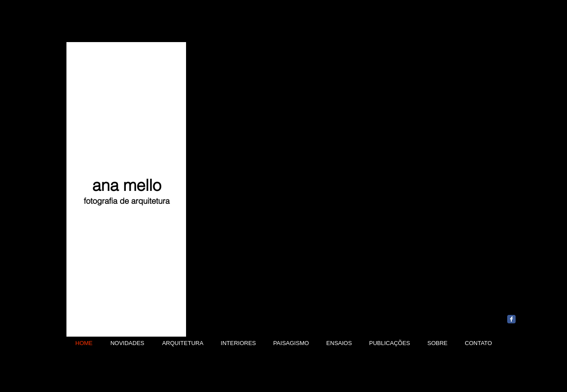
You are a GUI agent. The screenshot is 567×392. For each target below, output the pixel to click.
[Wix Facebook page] (511, 319)
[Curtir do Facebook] (528, 305)
